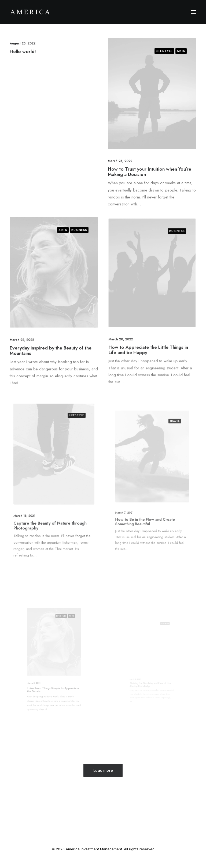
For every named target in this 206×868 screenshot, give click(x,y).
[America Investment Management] (30, 12)
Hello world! (23, 51)
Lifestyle (164, 51)
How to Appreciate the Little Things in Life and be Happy (150, 330)
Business (73, 247)
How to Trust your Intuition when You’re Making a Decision (150, 172)
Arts (181, 51)
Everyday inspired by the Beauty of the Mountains (51, 339)
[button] (194, 12)
